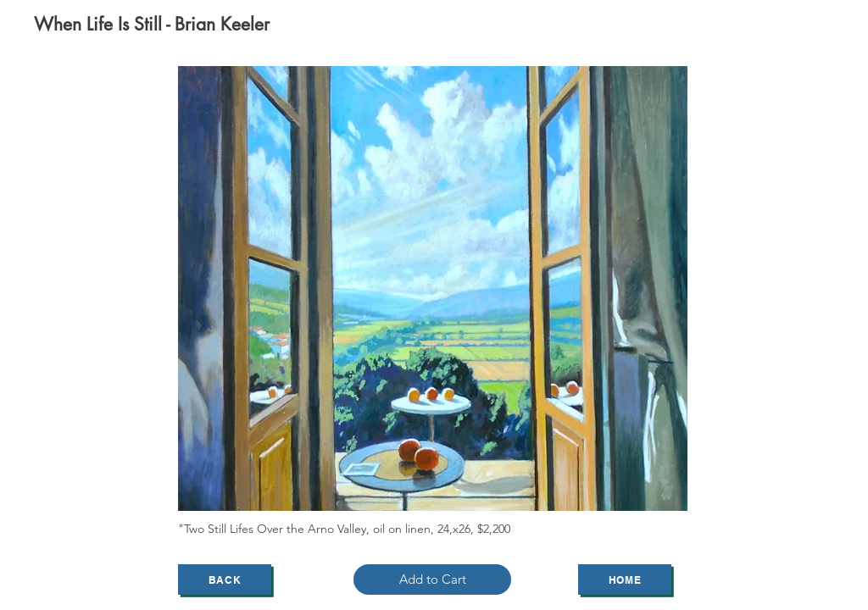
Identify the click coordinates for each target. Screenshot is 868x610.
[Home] (625, 579)
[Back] (225, 579)
